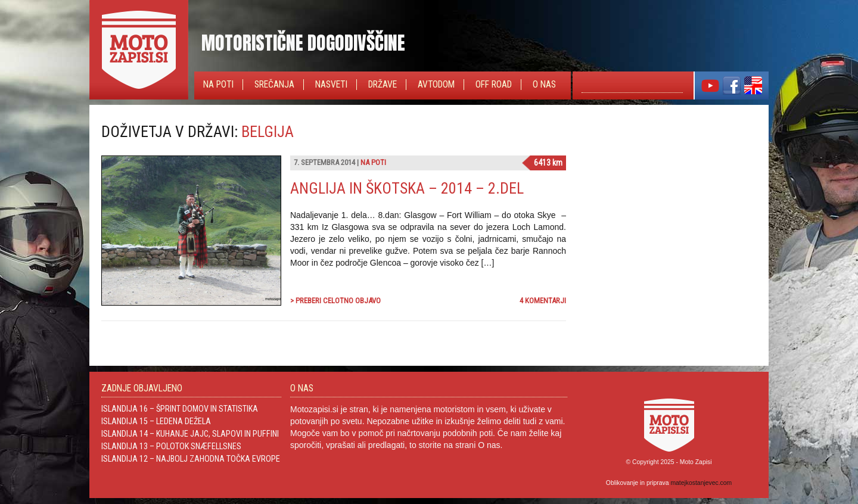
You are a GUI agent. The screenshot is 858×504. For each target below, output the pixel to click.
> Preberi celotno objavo (335, 301)
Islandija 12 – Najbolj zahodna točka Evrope (191, 459)
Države (383, 85)
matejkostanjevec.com (701, 483)
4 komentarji (543, 301)
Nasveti (331, 85)
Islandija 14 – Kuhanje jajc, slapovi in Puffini (190, 434)
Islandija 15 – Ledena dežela (156, 421)
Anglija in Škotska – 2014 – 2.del (407, 188)
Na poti (218, 85)
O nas (544, 85)
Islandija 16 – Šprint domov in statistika (180, 409)
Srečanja (274, 85)
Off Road (494, 85)
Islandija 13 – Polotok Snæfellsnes (171, 446)
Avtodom (436, 85)
